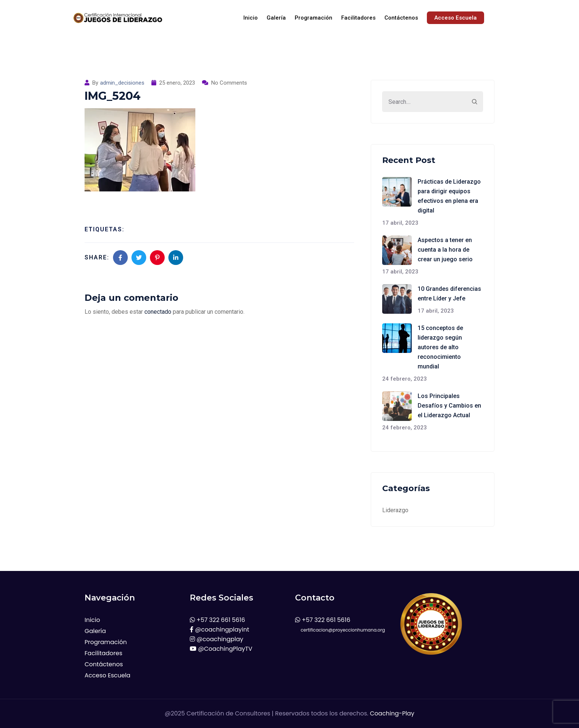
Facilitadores (358, 18)
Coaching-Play (392, 713)
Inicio (251, 18)
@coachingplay (217, 639)
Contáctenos (401, 18)
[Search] (474, 102)
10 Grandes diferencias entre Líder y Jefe (449, 294)
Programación (314, 18)
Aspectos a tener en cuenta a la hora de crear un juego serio (445, 250)
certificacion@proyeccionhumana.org (340, 630)
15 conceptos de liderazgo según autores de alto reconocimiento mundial (440, 347)
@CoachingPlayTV (221, 649)
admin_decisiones (122, 83)
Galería (276, 18)
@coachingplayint (220, 630)
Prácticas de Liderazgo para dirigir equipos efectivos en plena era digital (449, 196)
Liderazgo (395, 510)
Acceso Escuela (455, 18)
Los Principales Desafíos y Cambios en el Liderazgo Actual (449, 406)
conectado (158, 312)
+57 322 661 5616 (217, 620)
